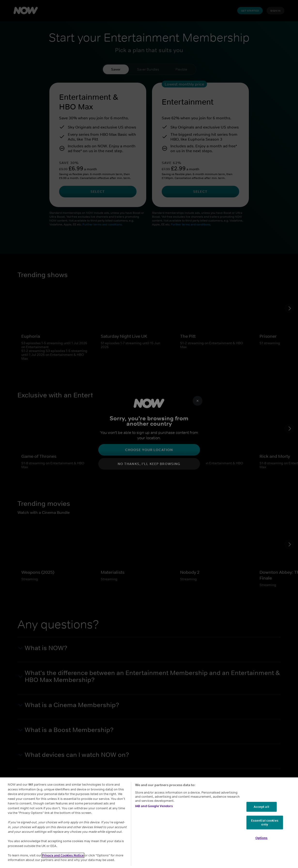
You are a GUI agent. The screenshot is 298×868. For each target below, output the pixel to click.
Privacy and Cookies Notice (63, 855)
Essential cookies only (265, 823)
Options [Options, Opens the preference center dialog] (262, 838)
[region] (149, 823)
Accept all (261, 807)
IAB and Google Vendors (154, 806)
